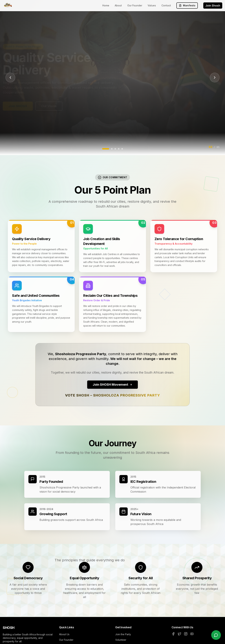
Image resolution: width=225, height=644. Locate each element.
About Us (64, 634)
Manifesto (187, 5)
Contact (166, 5)
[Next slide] (215, 78)
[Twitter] (180, 634)
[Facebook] (173, 634)
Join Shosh (213, 6)
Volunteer (121, 640)
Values (152, 5)
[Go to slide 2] (112, 149)
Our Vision (49, 106)
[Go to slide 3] (115, 149)
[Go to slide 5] (122, 149)
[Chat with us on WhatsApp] (216, 635)
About (118, 5)
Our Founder (135, 5)
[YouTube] (192, 634)
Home (106, 5)
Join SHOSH (18, 106)
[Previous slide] (10, 78)
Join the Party (123, 634)
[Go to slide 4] (119, 149)
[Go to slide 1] (106, 149)
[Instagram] (186, 634)
